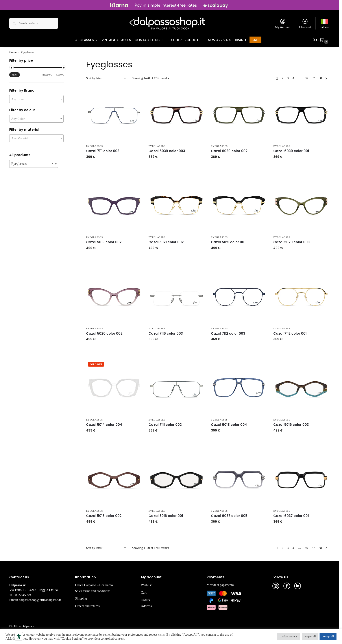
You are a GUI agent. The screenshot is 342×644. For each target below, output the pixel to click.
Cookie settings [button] (289, 636)
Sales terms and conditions (93, 591)
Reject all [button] (310, 636)
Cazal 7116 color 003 (166, 334)
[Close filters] (65, 61)
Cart (144, 593)
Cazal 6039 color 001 (291, 151)
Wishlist (146, 585)
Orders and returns (87, 606)
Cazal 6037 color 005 (229, 516)
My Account (283, 24)
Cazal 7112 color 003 (228, 334)
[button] (321, 40)
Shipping (81, 599)
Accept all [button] (328, 636)
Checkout (305, 24)
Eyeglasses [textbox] (32, 164)
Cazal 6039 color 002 (229, 151)
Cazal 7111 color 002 (165, 425)
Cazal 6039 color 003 (167, 151)
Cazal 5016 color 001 (166, 516)
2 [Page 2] (282, 78)
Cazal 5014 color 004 (104, 425)
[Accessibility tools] (19, 636)
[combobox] (36, 99)
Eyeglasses (94, 146)
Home (13, 53)
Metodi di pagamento (220, 585)
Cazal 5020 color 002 (104, 334)
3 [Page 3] (288, 78)
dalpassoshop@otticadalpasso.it (40, 600)
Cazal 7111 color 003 (103, 151)
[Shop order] (106, 78)
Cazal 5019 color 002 (104, 242)
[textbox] (36, 99)
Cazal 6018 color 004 (229, 425)
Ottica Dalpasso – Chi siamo (94, 585)
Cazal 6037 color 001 (291, 516)
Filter (15, 75)
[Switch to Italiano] (324, 23)
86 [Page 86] (306, 78)
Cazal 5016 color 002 (104, 516)
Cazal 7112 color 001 (290, 334)
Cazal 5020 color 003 (291, 242)
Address (146, 606)
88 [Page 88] (320, 78)
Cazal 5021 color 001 (228, 242)
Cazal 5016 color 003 (291, 425)
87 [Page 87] (313, 78)
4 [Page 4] (293, 78)
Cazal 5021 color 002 (166, 242)
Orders (145, 600)
